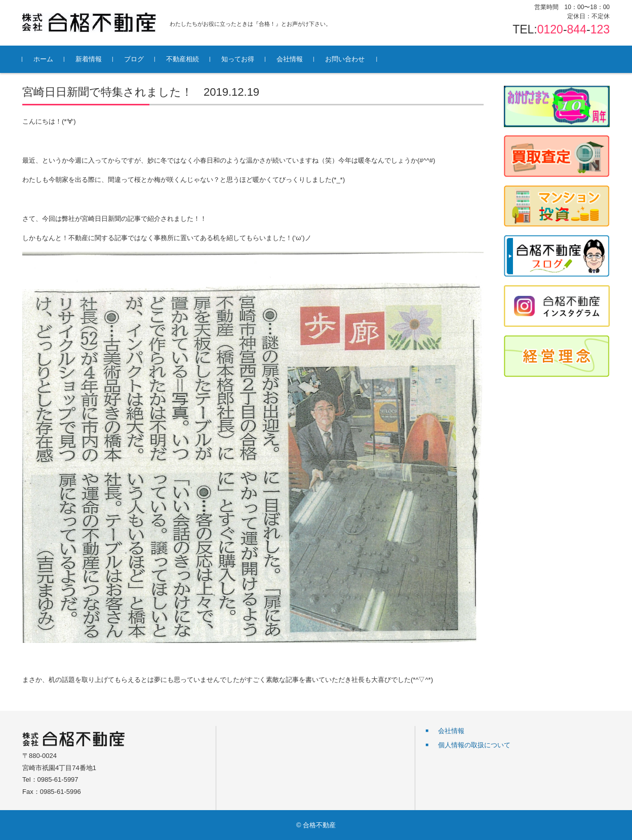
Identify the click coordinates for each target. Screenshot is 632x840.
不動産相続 (183, 59)
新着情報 (89, 59)
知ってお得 (238, 59)
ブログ (134, 59)
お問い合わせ (345, 59)
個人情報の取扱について (474, 745)
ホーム (43, 59)
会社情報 (290, 59)
